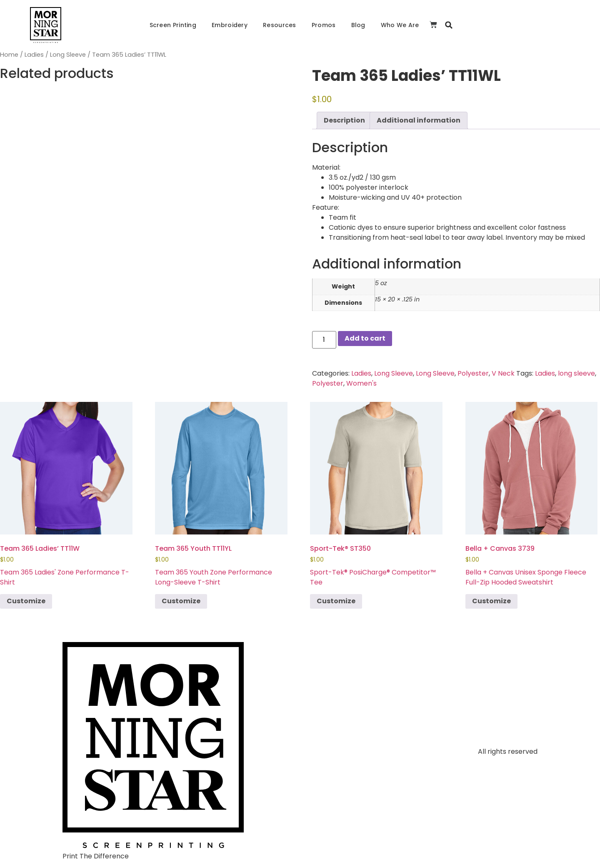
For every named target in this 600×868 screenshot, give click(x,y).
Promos (324, 25)
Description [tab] (344, 120)
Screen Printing (173, 25)
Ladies (34, 55)
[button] (449, 25)
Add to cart (365, 338)
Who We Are (400, 25)
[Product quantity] (324, 340)
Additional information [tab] (419, 120)
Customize (26, 601)
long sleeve (576, 373)
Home (9, 55)
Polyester (473, 373)
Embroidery (230, 25)
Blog (358, 25)
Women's (361, 383)
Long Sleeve (68, 55)
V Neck (503, 373)
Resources (280, 25)
